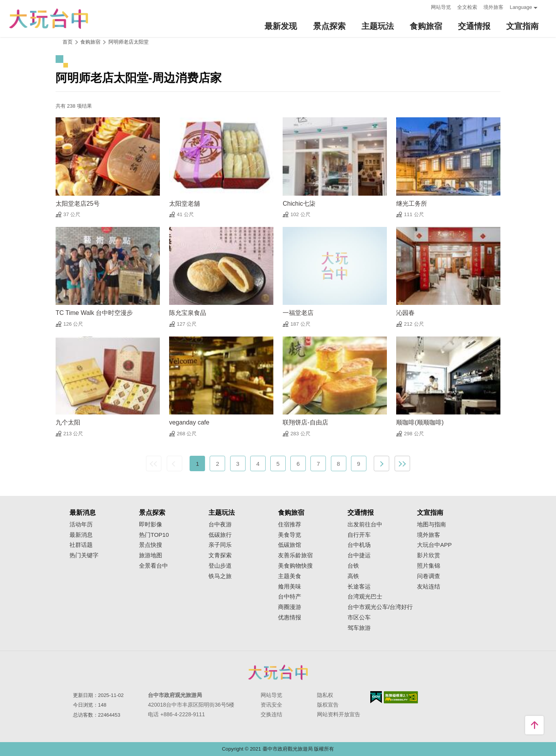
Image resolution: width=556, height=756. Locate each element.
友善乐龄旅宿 (295, 555)
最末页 (402, 463)
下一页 (381, 463)
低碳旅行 (220, 535)
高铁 (353, 576)
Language (521, 7)
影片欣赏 (429, 555)
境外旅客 (493, 7)
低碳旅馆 (290, 545)
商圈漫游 (290, 607)
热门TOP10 (154, 535)
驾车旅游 (359, 628)
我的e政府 (376, 697)
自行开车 (359, 535)
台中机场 (359, 545)
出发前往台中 (365, 524)
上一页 (175, 463)
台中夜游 (220, 524)
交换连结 (271, 714)
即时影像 (151, 524)
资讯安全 (271, 705)
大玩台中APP (434, 545)
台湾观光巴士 (365, 597)
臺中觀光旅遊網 (49, 19)
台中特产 (290, 597)
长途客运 (359, 587)
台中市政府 (278, 672)
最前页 (154, 463)
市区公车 (359, 617)
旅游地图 (151, 555)
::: (423, 6)
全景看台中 (153, 566)
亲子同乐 (220, 545)
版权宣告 (328, 705)
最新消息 (81, 535)
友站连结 (429, 587)
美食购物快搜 (295, 566)
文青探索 (220, 555)
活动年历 (81, 524)
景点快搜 (151, 545)
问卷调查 (429, 576)
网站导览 (441, 7)
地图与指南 (431, 524)
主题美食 (290, 576)
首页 (68, 42)
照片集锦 (429, 566)
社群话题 (81, 545)
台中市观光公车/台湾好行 (380, 607)
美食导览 (290, 535)
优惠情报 (290, 617)
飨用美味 (290, 587)
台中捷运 (359, 555)
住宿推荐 (290, 524)
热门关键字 (84, 555)
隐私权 (325, 695)
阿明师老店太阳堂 (129, 42)
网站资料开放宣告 (339, 714)
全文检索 (467, 7)
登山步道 (220, 566)
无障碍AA (401, 697)
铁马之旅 (220, 576)
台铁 (353, 566)
